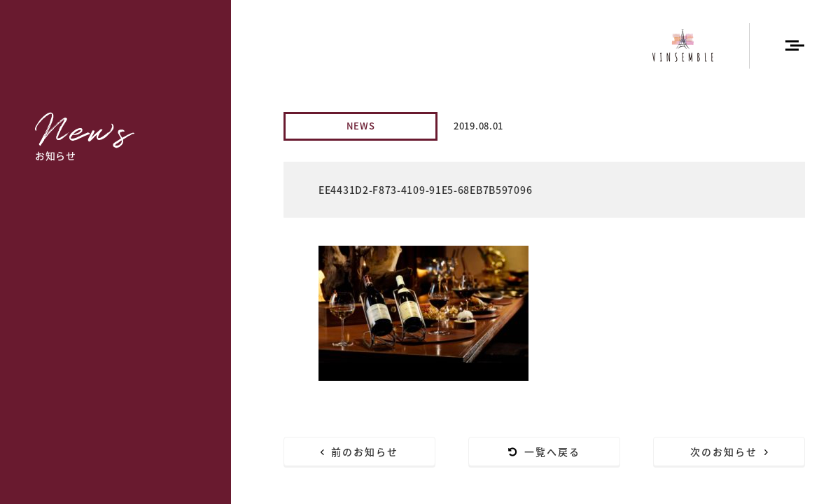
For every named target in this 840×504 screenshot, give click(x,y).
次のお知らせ (729, 451)
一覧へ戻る (545, 451)
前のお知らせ (360, 451)
